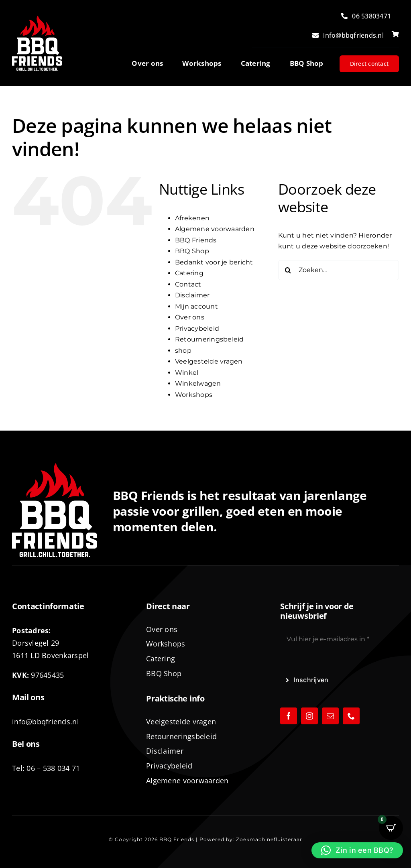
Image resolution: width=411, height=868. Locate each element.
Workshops (194, 395)
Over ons (190, 317)
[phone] (351, 716)
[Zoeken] (288, 270)
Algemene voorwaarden (215, 229)
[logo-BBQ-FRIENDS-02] (37, 18)
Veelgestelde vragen (209, 361)
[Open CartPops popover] (391, 828)
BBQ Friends (196, 240)
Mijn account (196, 306)
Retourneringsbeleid (210, 339)
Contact (188, 284)
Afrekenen (192, 218)
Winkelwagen (198, 383)
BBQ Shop (192, 251)
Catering (189, 273)
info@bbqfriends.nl (46, 722)
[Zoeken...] (339, 270)
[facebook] (289, 716)
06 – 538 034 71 (53, 768)
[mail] (330, 716)
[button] (357, 850)
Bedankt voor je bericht (214, 262)
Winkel (187, 373)
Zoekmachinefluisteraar (269, 839)
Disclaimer (192, 295)
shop (183, 351)
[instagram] (309, 716)
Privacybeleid (197, 328)
